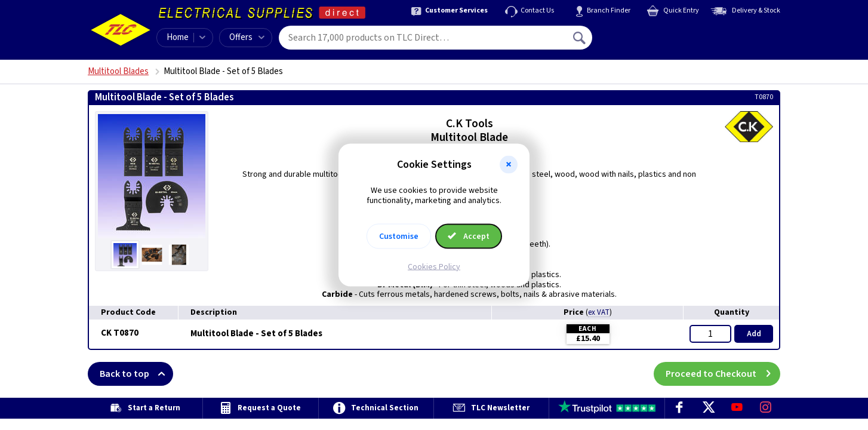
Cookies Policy (434, 266)
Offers (247, 37)
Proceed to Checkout (723, 374)
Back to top (136, 374)
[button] (509, 165)
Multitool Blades (118, 71)
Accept (469, 236)
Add (754, 334)
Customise (399, 236)
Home (178, 37)
